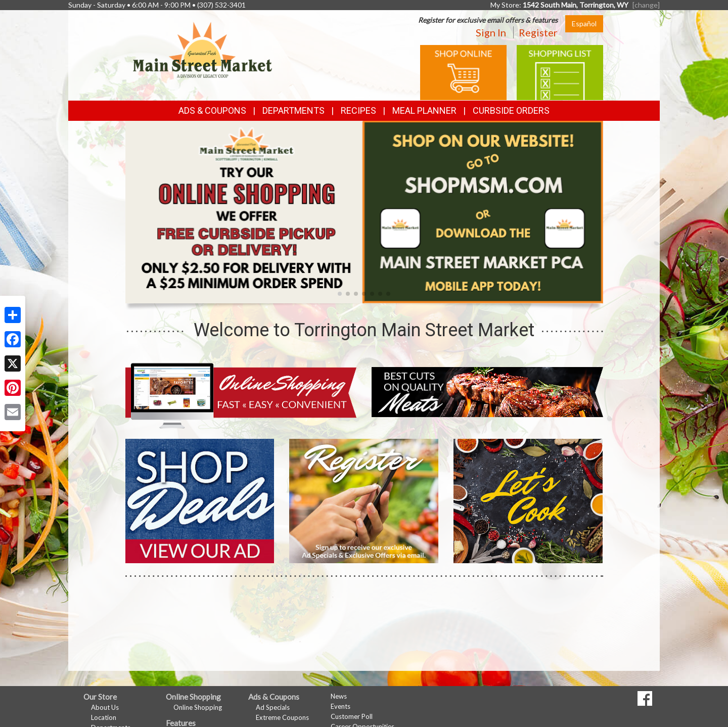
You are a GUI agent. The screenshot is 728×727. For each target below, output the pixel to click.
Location (104, 717)
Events (340, 706)
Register (538, 32)
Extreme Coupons (282, 717)
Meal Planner (424, 110)
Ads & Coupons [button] (212, 110)
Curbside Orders (511, 110)
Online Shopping (198, 707)
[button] (340, 294)
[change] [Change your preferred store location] (646, 5)
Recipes (358, 110)
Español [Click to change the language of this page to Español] (584, 24)
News (339, 696)
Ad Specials (273, 707)
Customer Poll (352, 716)
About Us (105, 707)
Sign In (491, 32)
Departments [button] (293, 110)
